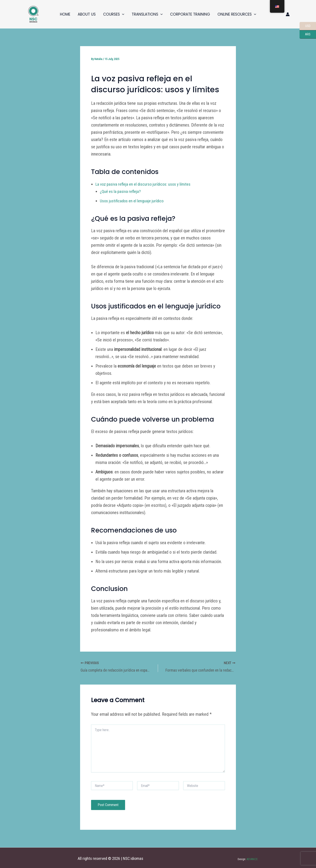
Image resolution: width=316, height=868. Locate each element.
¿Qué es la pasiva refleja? (122, 191)
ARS (305, 34)
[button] (122, 14)
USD (305, 26)
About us (87, 14)
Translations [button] (147, 14)
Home (65, 14)
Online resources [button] (237, 14)
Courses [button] (114, 14)
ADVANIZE (252, 858)
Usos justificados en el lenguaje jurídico (134, 201)
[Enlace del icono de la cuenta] (288, 14)
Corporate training (190, 14)
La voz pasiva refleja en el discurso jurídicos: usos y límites (146, 184)
